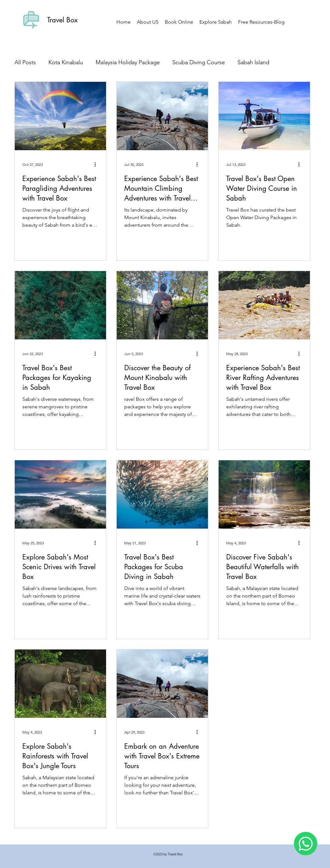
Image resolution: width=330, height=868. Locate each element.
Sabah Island (253, 62)
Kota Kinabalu (66, 62)
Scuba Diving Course (199, 62)
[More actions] (98, 164)
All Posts (25, 62)
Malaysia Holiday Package (128, 62)
